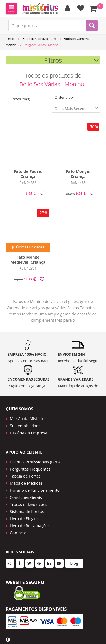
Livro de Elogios (24, 519)
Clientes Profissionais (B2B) (35, 462)
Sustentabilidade (25, 426)
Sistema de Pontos (27, 511)
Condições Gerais (26, 497)
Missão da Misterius (28, 419)
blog (74, 563)
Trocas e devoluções (29, 504)
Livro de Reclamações (30, 526)
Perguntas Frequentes (30, 469)
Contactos (19, 533)
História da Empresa (29, 433)
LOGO (40, 8)
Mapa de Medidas (26, 483)
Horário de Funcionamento (35, 490)
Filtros (53, 60)
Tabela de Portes (25, 476)
